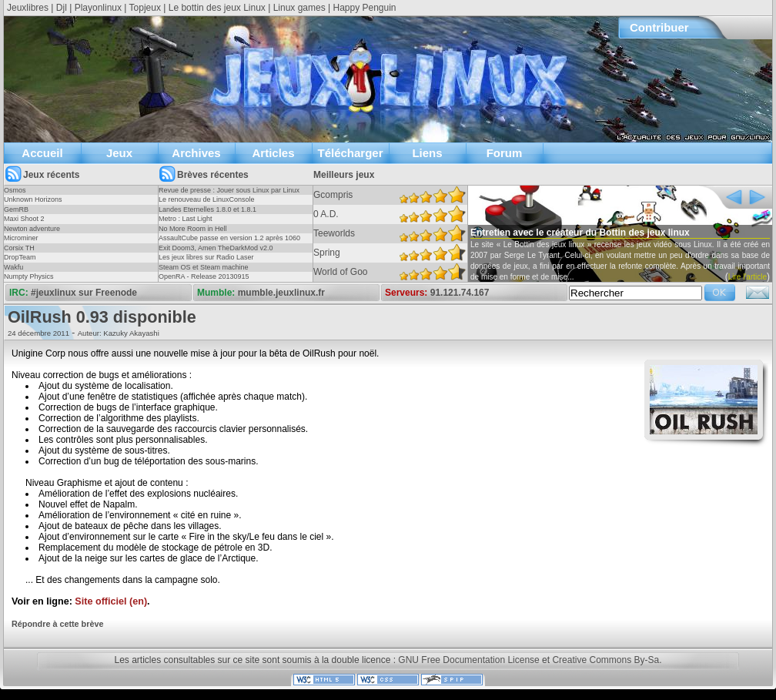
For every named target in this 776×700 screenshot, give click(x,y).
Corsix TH (19, 248)
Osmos (15, 190)
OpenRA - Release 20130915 (204, 276)
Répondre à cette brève (57, 624)
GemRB (16, 209)
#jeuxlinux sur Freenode (84, 293)
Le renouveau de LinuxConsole (207, 199)
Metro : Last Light (186, 219)
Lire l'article (748, 277)
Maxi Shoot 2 (24, 219)
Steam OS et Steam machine (204, 267)
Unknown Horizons (33, 199)
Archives (196, 153)
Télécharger (350, 153)
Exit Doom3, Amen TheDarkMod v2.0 (216, 248)
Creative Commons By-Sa (605, 660)
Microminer (21, 238)
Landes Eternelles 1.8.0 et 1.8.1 (207, 209)
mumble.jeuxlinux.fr (281, 293)
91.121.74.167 (460, 293)
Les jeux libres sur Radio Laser (206, 257)
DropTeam (20, 257)
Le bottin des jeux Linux (217, 8)
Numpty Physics (29, 276)
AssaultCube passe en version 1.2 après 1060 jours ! (229, 243)
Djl (62, 8)
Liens (427, 153)
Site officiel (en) (111, 601)
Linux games (299, 8)
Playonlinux (98, 8)
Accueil (42, 153)
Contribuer (659, 27)
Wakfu (13, 267)
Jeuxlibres (28, 8)
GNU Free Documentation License (468, 660)
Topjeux (145, 8)
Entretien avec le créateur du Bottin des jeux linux (580, 233)
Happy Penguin (364, 8)
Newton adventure (32, 229)
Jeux (119, 153)
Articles (273, 153)
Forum (505, 153)
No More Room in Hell (193, 229)
